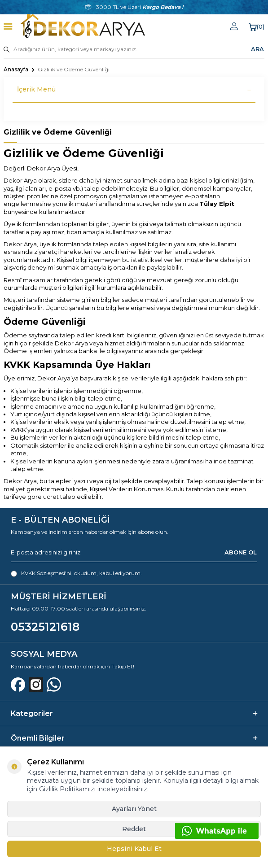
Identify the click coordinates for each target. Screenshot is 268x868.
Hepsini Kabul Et (134, 849)
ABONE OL (241, 552)
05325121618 (45, 627)
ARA (257, 49)
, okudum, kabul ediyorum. (76, 573)
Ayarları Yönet (134, 809)
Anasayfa (16, 69)
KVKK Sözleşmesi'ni (46, 573)
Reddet (134, 829)
